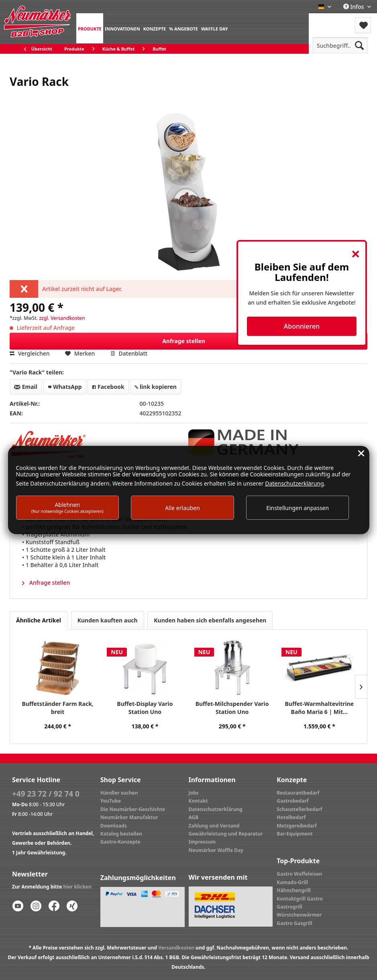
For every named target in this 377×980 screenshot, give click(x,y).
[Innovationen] (122, 28)
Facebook (108, 387)
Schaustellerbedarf (299, 809)
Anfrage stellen (262, 340)
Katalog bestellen (121, 834)
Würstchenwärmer (299, 915)
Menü (330, 20)
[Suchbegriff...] (340, 45)
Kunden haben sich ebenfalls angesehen (210, 620)
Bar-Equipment (295, 834)
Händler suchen (119, 793)
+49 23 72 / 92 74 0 (46, 794)
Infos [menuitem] (354, 7)
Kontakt (198, 801)
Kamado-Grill (292, 882)
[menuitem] (90, 28)
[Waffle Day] (215, 28)
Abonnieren (302, 326)
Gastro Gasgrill (294, 923)
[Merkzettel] (363, 25)
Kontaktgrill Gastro (300, 899)
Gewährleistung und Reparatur (226, 834)
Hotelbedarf (291, 817)
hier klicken (77, 887)
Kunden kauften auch (108, 620)
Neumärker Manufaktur (129, 817)
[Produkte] (90, 28)
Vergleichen (30, 353)
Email (26, 387)
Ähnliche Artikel (39, 620)
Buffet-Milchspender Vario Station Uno (232, 708)
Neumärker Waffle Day (216, 850)
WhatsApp (65, 387)
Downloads (114, 826)
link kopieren (156, 387)
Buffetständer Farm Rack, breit (57, 708)
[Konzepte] (155, 28)
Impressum (202, 842)
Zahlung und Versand (214, 826)
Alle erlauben (182, 508)
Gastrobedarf (292, 801)
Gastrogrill (289, 907)
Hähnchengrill (294, 890)
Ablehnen (67, 507)
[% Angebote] (183, 28)
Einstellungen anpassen (298, 508)
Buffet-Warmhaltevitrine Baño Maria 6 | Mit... (320, 708)
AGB (194, 817)
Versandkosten (176, 948)
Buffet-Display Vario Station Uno (145, 708)
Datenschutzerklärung (216, 809)
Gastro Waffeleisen (299, 874)
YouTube (111, 801)
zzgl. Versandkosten (62, 318)
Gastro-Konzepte (120, 842)
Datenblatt (129, 353)
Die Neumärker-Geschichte (133, 809)
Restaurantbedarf (298, 793)
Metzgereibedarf (297, 826)
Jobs (194, 793)
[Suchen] (359, 45)
